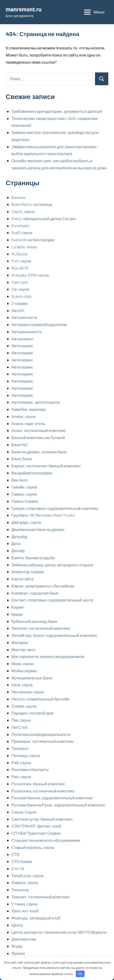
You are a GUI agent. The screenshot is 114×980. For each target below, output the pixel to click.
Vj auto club (21, 296)
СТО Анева (22, 861)
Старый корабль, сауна (33, 847)
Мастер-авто (23, 649)
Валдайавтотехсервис (32, 473)
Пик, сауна (21, 720)
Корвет (18, 607)
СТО (16, 854)
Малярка (20, 642)
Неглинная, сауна (28, 692)
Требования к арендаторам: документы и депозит (57, 111)
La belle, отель (24, 247)
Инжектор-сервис (28, 572)
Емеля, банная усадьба (33, 558)
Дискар (18, 550)
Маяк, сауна (22, 663)
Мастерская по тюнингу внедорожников (48, 656)
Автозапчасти (24, 317)
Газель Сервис (25, 501)
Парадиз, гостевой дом (32, 713)
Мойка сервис (24, 671)
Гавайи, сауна (24, 487)
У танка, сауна (24, 904)
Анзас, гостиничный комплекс (39, 430)
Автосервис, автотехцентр (36, 402)
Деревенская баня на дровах (38, 529)
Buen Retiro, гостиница (32, 204)
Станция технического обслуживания (46, 840)
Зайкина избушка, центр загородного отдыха (52, 565)
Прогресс (20, 748)
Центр (17, 925)
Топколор (20, 890)
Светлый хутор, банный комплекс (42, 819)
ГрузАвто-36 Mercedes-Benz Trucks (43, 515)
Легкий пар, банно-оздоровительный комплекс (54, 635)
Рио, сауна (21, 776)
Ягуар (17, 946)
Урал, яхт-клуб (25, 911)
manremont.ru (24, 9)
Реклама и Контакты (30, 769)
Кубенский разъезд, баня (34, 621)
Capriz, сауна (23, 211)
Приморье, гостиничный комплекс (43, 741)
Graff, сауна (22, 232)
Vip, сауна (20, 289)
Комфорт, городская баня (35, 593)
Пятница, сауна (26, 755)
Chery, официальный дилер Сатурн (43, 218)
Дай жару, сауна (26, 522)
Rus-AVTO (20, 268)
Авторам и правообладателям (39, 324)
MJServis (19, 254)
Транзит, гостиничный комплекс (41, 897)
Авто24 (18, 310)
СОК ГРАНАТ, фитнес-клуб (36, 826)
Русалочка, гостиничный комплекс (43, 791)
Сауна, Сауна (24, 812)
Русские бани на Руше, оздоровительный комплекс (58, 805)
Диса (16, 543)
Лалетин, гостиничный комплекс (41, 628)
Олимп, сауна (24, 706)
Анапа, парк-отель (28, 423)
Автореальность (27, 331)
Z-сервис (20, 303)
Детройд (19, 536)
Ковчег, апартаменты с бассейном (43, 586)
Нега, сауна (22, 685)
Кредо (17, 614)
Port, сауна (21, 261)
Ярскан (18, 953)
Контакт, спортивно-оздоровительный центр (52, 600)
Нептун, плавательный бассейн (40, 699)
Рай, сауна (21, 762)
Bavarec (19, 197)
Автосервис (22, 346)
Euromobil (20, 226)
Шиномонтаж (24, 939)
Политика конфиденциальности (41, 734)
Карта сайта (22, 579)
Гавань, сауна (24, 494)
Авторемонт (23, 339)
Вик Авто (19, 480)
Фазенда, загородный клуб (36, 918)
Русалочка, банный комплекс (38, 784)
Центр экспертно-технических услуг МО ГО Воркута (59, 932)
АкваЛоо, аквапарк (29, 409)
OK (80, 974)
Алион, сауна (24, 416)
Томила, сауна (25, 882)
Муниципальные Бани (32, 678)
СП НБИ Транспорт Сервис (36, 833)
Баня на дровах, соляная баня (39, 452)
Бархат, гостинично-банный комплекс (46, 466)
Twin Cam (20, 282)
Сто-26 (18, 868)
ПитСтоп (19, 727)
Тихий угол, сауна (27, 876)
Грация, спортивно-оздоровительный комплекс (55, 508)
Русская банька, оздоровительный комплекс (52, 798)
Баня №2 (20, 445)
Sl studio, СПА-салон (30, 275)
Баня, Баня (21, 459)
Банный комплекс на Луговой (38, 437)
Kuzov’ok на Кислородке (33, 240)
